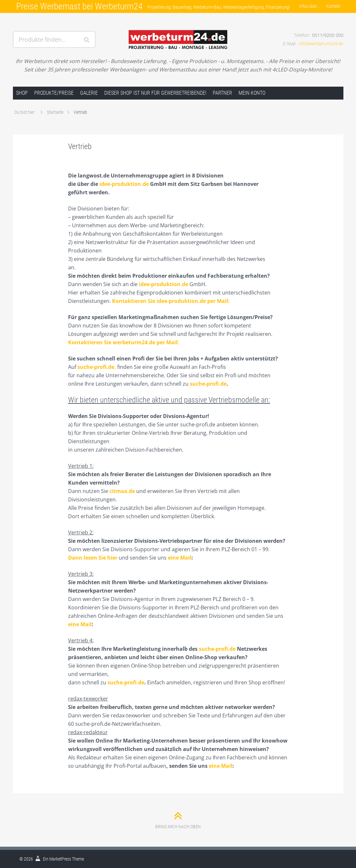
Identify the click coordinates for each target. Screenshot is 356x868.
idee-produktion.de (124, 184)
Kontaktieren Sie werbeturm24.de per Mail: (124, 342)
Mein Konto (252, 93)
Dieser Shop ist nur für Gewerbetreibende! (155, 93)
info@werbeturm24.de (321, 43)
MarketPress (60, 859)
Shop (22, 93)
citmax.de (122, 491)
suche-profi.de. (97, 367)
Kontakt (333, 6)
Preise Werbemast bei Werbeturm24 (79, 6)
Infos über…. (310, 6)
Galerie (89, 93)
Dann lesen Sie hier (93, 558)
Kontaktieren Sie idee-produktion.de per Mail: (171, 301)
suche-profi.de (208, 384)
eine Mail (180, 558)
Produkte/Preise (54, 93)
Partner (222, 93)
